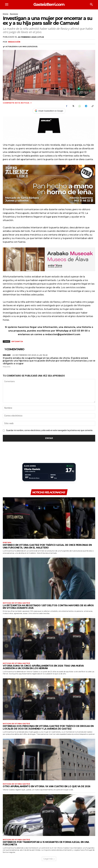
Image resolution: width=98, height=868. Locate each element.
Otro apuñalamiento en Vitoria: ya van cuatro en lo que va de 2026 (47, 786)
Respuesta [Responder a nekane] (7, 367)
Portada (7, 543)
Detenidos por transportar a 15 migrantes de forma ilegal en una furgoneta (46, 843)
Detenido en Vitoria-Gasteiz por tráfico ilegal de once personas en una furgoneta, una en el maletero (47, 546)
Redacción (14, 42)
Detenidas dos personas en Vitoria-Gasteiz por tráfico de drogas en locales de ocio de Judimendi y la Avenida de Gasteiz (48, 727)
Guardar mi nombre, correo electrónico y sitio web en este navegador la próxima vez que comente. (50, 430)
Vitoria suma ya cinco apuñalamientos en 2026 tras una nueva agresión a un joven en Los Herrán (43, 667)
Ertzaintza (17, 341)
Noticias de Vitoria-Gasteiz (16, 603)
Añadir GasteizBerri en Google (49, 111)
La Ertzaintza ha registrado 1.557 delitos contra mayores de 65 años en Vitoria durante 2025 (48, 607)
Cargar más (49, 859)
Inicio (5, 14)
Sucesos (14, 14)
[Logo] (49, 4)
